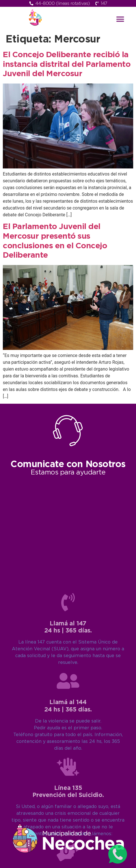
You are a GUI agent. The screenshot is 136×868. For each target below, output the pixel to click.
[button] (120, 19)
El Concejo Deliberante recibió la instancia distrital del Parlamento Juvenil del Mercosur (67, 64)
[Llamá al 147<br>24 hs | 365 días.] (68, 724)
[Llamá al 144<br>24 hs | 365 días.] (68, 803)
